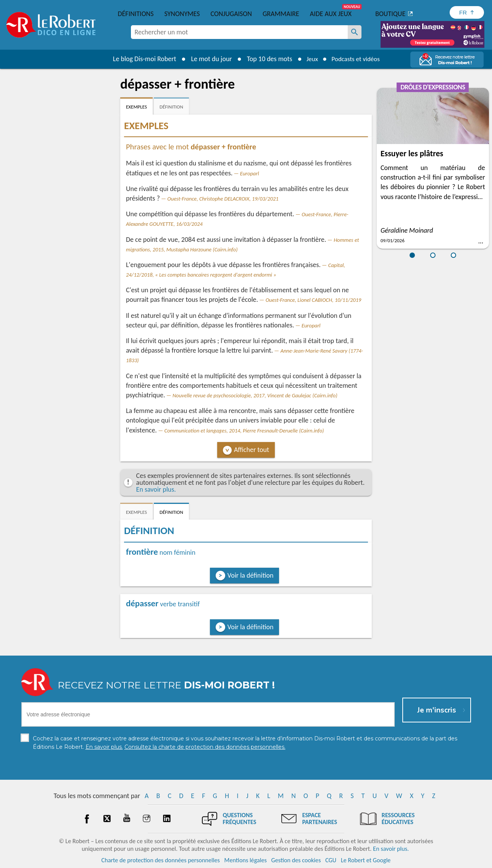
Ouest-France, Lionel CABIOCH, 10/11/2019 (314, 300)
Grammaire (281, 14)
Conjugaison (231, 14)
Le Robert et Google (366, 860)
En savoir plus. (156, 489)
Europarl (250, 173)
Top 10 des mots (266, 59)
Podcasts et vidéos (356, 59)
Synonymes (182, 14)
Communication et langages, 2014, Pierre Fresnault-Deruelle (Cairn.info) (244, 431)
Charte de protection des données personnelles (161, 860)
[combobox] (239, 32)
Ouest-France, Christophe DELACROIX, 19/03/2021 (223, 199)
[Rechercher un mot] (355, 32)
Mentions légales (246, 860)
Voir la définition (251, 575)
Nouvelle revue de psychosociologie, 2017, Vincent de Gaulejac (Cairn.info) (255, 395)
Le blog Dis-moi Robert (142, 59)
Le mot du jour (208, 59)
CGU (331, 860)
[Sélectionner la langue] (467, 12)
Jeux (310, 59)
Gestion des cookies (296, 860)
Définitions (136, 14)
